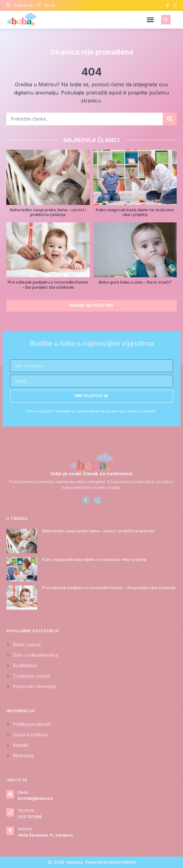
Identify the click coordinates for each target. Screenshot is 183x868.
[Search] (170, 119)
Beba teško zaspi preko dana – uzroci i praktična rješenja (48, 212)
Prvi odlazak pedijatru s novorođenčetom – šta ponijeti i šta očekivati (48, 285)
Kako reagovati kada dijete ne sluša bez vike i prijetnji (135, 212)
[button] (150, 20)
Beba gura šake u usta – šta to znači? (135, 282)
